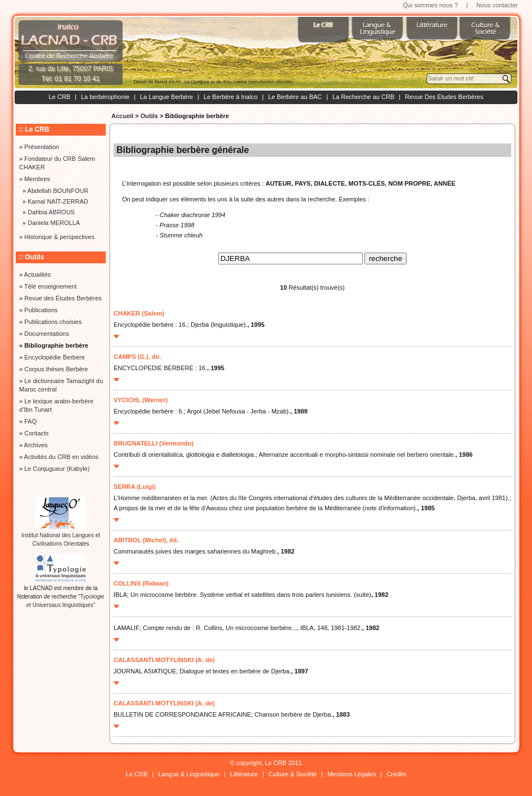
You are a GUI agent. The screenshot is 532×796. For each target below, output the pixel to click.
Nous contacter (497, 5)
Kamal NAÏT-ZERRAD (58, 201)
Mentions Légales (351, 774)
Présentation (42, 147)
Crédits (396, 774)
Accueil (122, 116)
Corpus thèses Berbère (56, 369)
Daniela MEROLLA (54, 223)
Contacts (36, 433)
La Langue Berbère (166, 97)
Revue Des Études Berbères (444, 97)
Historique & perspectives (59, 237)
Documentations (47, 334)
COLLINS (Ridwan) (141, 583)
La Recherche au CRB (363, 97)
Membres (37, 179)
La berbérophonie (105, 97)
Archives (36, 445)
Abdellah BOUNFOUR (58, 191)
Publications (41, 310)
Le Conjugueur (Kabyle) (57, 469)
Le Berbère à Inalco (231, 97)
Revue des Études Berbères (63, 298)
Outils (149, 116)
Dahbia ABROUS (51, 212)
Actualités (38, 275)
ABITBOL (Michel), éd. (146, 540)
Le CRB (59, 97)
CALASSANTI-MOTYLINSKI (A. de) (164, 660)
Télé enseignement (51, 286)
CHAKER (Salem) (139, 313)
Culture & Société (293, 774)
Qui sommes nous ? (430, 5)
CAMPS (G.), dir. (137, 357)
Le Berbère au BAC (295, 97)
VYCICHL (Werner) (141, 400)
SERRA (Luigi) (135, 487)
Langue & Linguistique (189, 774)
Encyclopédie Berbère (55, 357)
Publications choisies (53, 322)
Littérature (244, 774)
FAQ (30, 421)
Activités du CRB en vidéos (62, 457)
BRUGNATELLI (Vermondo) (154, 443)
